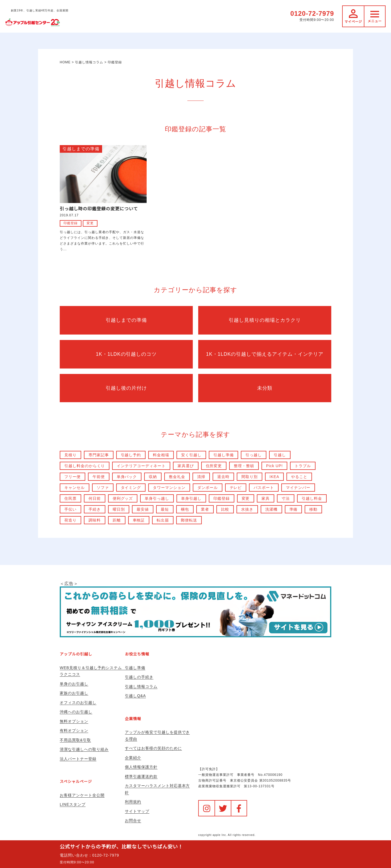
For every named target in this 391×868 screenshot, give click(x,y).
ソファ (103, 488)
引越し (280, 455)
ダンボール (208, 488)
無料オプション (74, 721)
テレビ (236, 488)
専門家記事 (99, 455)
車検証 (139, 520)
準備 (294, 509)
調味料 (95, 520)
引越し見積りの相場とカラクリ (265, 320)
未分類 (265, 388)
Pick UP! (275, 466)
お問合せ (133, 820)
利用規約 (133, 802)
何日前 (95, 498)
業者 (205, 509)
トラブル (303, 466)
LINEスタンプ (73, 804)
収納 (153, 477)
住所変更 (214, 466)
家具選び (186, 466)
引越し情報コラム (141, 686)
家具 (266, 498)
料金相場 (161, 455)
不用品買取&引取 (75, 740)
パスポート (264, 488)
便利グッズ (123, 498)
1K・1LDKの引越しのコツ (126, 354)
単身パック (127, 477)
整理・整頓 (244, 466)
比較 (225, 509)
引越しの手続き (139, 677)
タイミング (131, 488)
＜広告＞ (195, 609)
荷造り (70, 520)
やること (299, 477)
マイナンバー (298, 488)
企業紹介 (133, 758)
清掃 (201, 477)
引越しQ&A (135, 696)
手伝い (70, 509)
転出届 (163, 520)
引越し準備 (224, 455)
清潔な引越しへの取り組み (84, 749)
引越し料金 (312, 498)
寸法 (286, 498)
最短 (165, 509)
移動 (314, 509)
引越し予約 (131, 455)
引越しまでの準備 (81, 149)
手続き (95, 509)
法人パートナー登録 (78, 759)
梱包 (185, 509)
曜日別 (119, 509)
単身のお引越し (74, 684)
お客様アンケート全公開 (82, 795)
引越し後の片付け (126, 388)
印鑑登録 (71, 223)
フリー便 (72, 477)
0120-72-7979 (312, 14)
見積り (70, 455)
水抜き (247, 509)
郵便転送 (189, 520)
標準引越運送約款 (141, 776)
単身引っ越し (157, 498)
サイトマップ (137, 811)
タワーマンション (169, 488)
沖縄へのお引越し (76, 712)
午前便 (99, 477)
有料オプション (74, 730)
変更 (90, 223)
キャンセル (75, 488)
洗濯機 (271, 509)
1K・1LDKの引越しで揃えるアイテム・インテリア (265, 354)
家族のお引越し (74, 693)
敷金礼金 (177, 477)
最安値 (143, 509)
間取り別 (250, 477)
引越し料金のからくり (85, 466)
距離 (117, 520)
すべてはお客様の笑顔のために (153, 748)
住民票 (70, 498)
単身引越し (191, 498)
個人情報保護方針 (141, 767)
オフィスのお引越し (78, 702)
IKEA (275, 477)
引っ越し (254, 455)
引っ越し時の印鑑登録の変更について (99, 209)
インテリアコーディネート (141, 466)
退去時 (223, 477)
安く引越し (191, 455)
